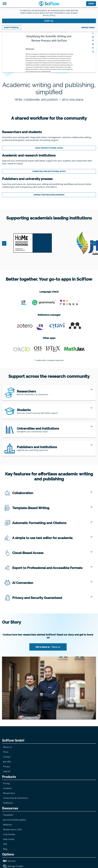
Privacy (7, 767)
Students (7, 788)
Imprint (7, 771)
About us (7, 747)
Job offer (7, 762)
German (9, 861)
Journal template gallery (15, 820)
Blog (5, 849)
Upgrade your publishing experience (49, 195)
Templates (8, 815)
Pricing (6, 783)
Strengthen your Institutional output (49, 171)
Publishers (8, 803)
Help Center (9, 839)
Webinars (8, 825)
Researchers (9, 793)
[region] (49, 393)
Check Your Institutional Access (49, 148)
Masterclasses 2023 (12, 829)
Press (6, 752)
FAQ (5, 844)
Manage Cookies (13, 866)
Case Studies (9, 834)
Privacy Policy (49, 15)
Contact (7, 757)
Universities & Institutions (16, 798)
